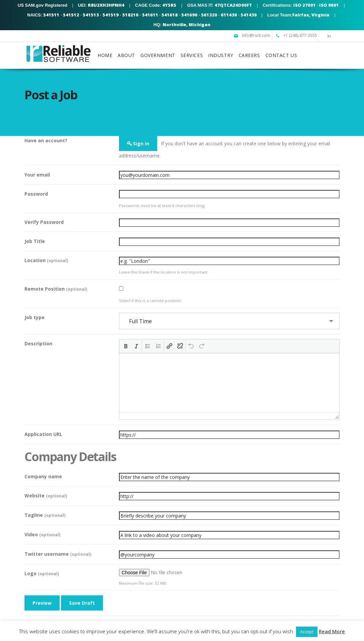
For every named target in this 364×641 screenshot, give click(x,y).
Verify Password (44, 222)
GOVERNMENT (158, 55)
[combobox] (229, 321)
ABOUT (126, 55)
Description (38, 343)
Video (42, 534)
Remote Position (56, 289)
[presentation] (126, 346)
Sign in (141, 143)
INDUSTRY (221, 55)
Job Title (35, 241)
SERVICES (192, 55)
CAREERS (249, 55)
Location (46, 260)
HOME (105, 55)
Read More (332, 631)
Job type (35, 317)
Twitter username (58, 554)
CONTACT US (281, 55)
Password (36, 194)
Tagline (45, 515)
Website (46, 496)
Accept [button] (307, 632)
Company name (43, 476)
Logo (42, 573)
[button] (126, 346)
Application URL (43, 434)
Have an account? (46, 140)
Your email (37, 175)
